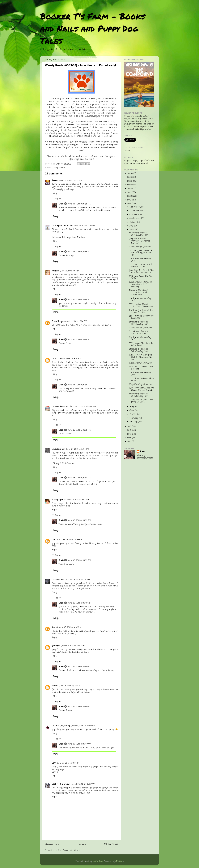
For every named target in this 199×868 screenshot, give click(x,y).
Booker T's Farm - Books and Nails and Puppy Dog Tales (93, 28)
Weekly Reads (59, 168)
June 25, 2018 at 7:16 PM (68, 763)
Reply (54, 193)
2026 (130, 173)
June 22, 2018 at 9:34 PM (84, 407)
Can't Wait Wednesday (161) (140, 374)
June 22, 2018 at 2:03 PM (85, 226)
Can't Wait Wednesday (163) (140, 299)
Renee (55, 180)
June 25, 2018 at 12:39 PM (79, 478)
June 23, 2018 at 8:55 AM (78, 500)
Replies (58, 199)
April (132, 410)
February (134, 418)
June (132, 230)
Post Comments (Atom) (69, 850)
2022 (130, 189)
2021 (130, 192)
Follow (127, 151)
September (135, 218)
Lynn (54, 763)
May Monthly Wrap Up (140, 384)
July (132, 226)
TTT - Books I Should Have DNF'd (142, 380)
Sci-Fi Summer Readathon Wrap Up (141, 317)
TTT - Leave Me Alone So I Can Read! (141, 344)
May (132, 407)
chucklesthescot (59, 580)
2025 (130, 177)
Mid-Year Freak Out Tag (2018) (141, 277)
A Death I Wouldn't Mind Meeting (141, 368)
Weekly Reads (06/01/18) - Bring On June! (141, 401)
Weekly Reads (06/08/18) (141, 363)
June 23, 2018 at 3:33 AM (77, 449)
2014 (130, 438)
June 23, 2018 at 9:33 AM (72, 540)
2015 (130, 434)
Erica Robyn (58, 321)
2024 (130, 181)
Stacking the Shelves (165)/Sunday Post (139, 350)
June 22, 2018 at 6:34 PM (72, 271)
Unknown (56, 540)
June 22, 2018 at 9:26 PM (76, 321)
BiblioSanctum (58, 449)
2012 (130, 442)
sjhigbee (55, 271)
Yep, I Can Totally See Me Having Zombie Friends (141, 389)
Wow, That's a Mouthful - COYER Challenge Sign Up (141, 357)
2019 (129, 200)
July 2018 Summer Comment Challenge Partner (140, 241)
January (134, 422)
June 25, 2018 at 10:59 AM (83, 726)
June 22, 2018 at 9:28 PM (69, 359)
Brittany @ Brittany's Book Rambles (68, 237)
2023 (130, 185)
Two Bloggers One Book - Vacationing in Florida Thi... (141, 253)
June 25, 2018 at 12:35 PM (79, 204)
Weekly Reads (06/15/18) (140, 328)
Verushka (56, 646)
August (133, 222)
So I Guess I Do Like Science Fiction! (138, 333)
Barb (61, 204)
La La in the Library (61, 726)
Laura (54, 359)
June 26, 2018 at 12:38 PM (83, 784)
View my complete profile (145, 457)
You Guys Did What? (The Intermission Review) (141, 271)
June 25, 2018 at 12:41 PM (79, 744)
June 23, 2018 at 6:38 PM (70, 627)
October (134, 215)
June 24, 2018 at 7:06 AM (73, 646)
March (133, 414)
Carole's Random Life (62, 407)
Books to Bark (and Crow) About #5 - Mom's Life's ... (139, 292)
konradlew (98, 861)
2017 (130, 426)
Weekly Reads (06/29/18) (141, 247)
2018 (130, 204)
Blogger (120, 861)
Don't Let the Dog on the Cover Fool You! (141, 311)
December (135, 207)
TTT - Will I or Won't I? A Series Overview (141, 266)
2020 (130, 196)
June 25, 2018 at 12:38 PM (79, 300)
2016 (130, 430)
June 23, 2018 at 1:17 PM (79, 580)
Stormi (55, 627)
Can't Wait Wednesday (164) (140, 260)
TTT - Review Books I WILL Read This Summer (141, 305)
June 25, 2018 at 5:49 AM (70, 686)
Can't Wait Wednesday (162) (140, 338)
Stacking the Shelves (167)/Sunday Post (139, 234)
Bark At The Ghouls (61, 784)
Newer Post (53, 844)
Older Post (111, 844)
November (135, 211)
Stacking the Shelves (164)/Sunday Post (139, 395)
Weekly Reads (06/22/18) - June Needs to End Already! (142, 284)
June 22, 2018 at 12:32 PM (70, 180)
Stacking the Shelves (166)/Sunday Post (139, 323)
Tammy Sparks (59, 500)
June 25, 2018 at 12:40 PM (79, 603)
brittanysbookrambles (62, 226)
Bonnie (55, 686)
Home (82, 844)
